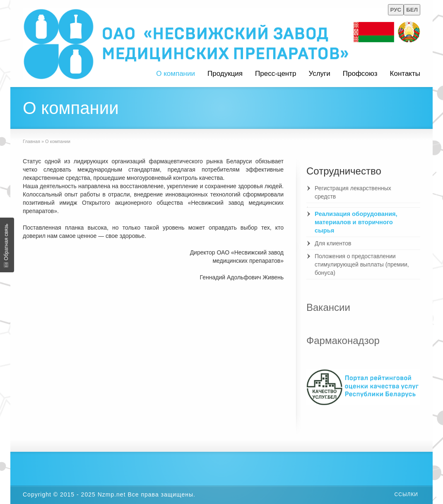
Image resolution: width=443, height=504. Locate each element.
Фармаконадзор (343, 340)
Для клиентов (333, 243)
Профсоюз (360, 74)
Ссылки (406, 494)
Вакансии (328, 307)
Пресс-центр (276, 74)
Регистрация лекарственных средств (353, 192)
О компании (176, 74)
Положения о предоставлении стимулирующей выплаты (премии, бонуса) (362, 264)
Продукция (225, 74)
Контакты (405, 74)
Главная (31, 141)
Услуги (319, 74)
